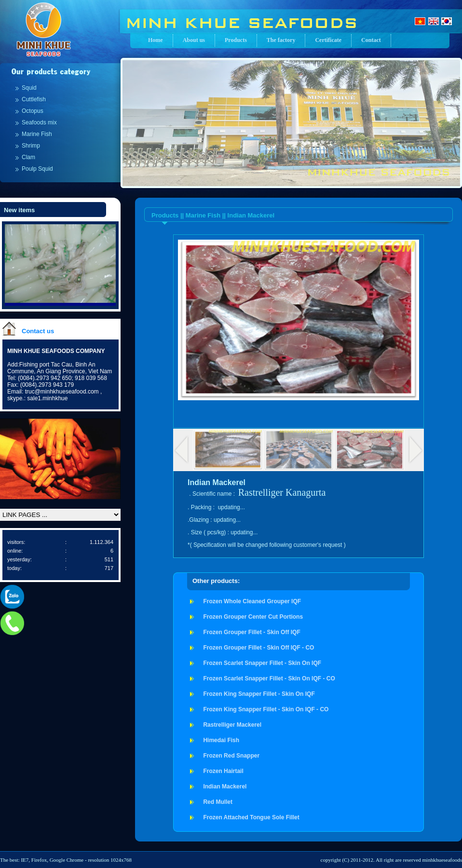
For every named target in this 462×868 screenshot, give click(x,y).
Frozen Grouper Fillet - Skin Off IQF (251, 632)
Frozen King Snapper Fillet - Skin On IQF (259, 694)
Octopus (33, 111)
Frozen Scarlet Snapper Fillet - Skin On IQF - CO (269, 678)
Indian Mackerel (225, 787)
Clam (28, 157)
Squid (29, 88)
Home (156, 40)
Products (236, 40)
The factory (281, 40)
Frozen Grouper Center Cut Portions (253, 617)
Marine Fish (37, 134)
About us (194, 40)
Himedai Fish (221, 740)
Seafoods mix (39, 122)
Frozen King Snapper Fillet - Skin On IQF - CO (266, 709)
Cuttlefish (34, 99)
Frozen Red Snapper (231, 756)
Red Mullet (218, 802)
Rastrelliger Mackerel (232, 725)
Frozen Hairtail (223, 771)
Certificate (328, 40)
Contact (371, 40)
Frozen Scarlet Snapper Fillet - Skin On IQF (262, 663)
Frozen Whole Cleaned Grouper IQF (252, 601)
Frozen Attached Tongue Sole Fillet (251, 817)
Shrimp (31, 146)
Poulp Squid (37, 169)
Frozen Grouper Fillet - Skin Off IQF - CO (258, 648)
